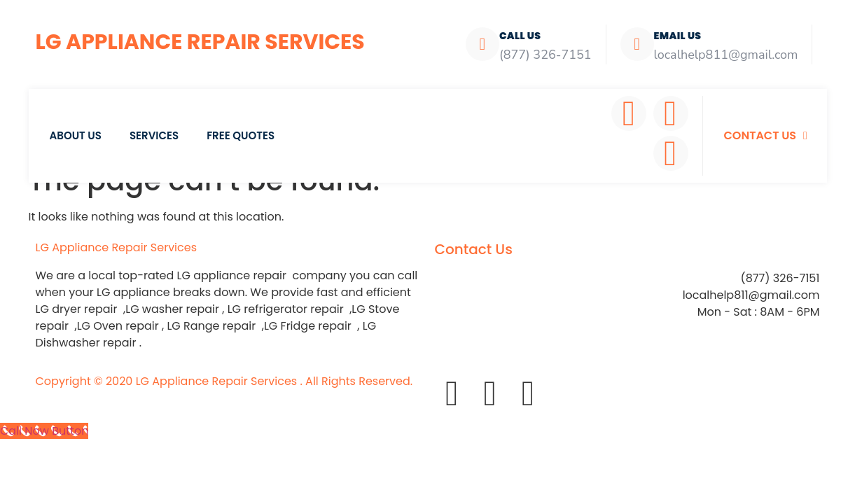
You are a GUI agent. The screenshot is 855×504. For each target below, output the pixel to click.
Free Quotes (241, 135)
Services (154, 135)
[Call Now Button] (44, 431)
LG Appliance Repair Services (200, 42)
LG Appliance (117, 247)
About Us (76, 135)
